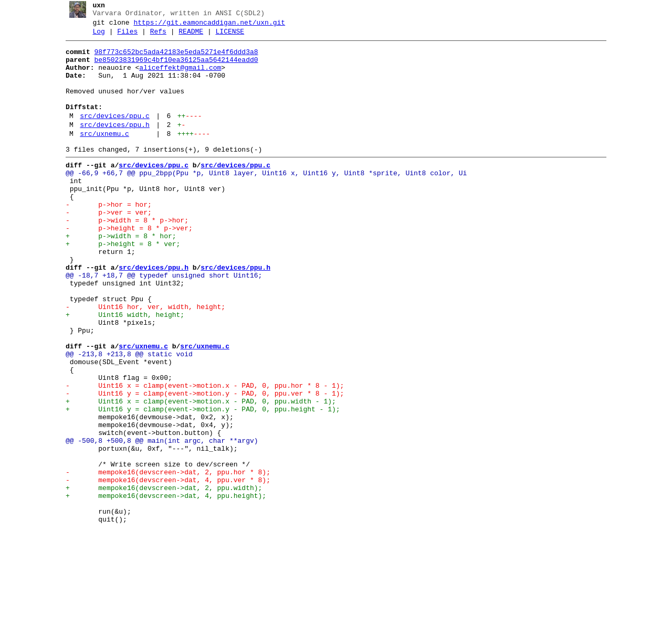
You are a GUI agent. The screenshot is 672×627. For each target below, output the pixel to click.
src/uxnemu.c (101, 156)
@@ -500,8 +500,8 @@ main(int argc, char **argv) (158, 521)
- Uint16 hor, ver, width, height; (141, 360)
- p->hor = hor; (104, 238)
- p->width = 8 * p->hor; (123, 257)
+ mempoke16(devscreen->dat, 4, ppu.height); (162, 587)
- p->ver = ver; (104, 247)
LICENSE (226, 36)
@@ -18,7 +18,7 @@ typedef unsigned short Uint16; (160, 323)
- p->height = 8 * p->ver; (125, 266)
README (187, 36)
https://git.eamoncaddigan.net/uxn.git (206, 26)
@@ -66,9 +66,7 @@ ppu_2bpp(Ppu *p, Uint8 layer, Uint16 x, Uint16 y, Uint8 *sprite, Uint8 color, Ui (262, 200)
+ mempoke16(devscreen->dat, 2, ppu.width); (160, 578)
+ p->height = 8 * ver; (119, 285)
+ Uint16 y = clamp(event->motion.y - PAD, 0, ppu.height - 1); (199, 483)
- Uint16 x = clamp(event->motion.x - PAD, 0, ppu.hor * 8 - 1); (201, 455)
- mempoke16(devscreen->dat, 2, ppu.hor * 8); (164, 559)
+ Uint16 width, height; (121, 370)
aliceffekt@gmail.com (176, 77)
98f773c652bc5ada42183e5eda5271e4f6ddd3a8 (172, 58)
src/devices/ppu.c (111, 135)
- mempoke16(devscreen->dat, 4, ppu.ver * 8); (164, 568)
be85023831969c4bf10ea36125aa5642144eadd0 (172, 68)
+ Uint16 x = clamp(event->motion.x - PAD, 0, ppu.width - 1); (197, 474)
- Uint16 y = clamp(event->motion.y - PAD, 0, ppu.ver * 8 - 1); (201, 464)
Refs (154, 36)
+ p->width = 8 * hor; (117, 275)
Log (95, 36)
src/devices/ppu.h (111, 145)
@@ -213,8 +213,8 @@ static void (125, 417)
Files (124, 36)
